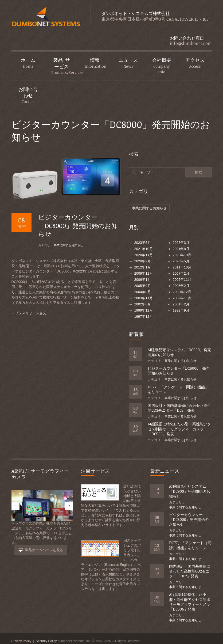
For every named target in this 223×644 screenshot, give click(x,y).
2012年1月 (143, 267)
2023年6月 (143, 243)
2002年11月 (182, 298)
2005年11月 (182, 280)
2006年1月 (143, 280)
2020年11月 (144, 255)
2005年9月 (143, 286)
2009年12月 (144, 273)
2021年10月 (144, 249)
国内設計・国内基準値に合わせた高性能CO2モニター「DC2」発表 (179, 408)
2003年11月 (144, 298)
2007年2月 (181, 273)
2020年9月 (143, 261)
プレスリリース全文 (31, 313)
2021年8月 (181, 249)
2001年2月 (181, 304)
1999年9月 (181, 310)
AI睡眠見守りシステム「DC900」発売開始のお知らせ (179, 352)
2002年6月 (143, 304)
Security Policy (46, 641)
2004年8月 (143, 292)
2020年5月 (181, 261)
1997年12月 (144, 317)
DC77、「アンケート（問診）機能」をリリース (178, 389)
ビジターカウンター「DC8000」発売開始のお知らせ (78, 225)
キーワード (148, 172)
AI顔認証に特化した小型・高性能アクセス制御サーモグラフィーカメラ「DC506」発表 (179, 429)
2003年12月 (182, 292)
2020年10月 (182, 255)
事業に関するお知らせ (68, 245)
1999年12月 (144, 310)
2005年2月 (181, 286)
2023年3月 (181, 243)
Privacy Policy (21, 641)
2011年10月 (182, 267)
